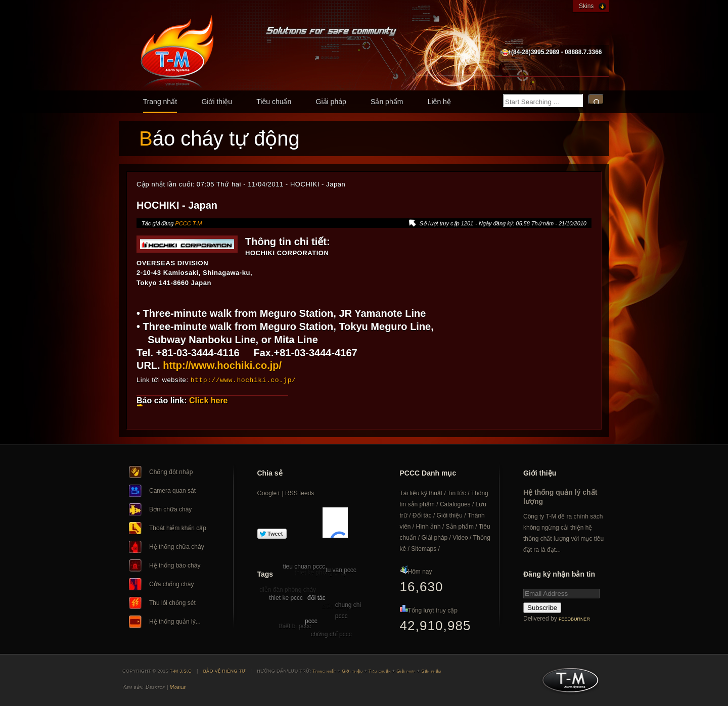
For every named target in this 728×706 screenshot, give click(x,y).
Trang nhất (160, 102)
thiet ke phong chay (321, 572)
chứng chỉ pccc (331, 634)
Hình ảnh (428, 526)
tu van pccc (341, 570)
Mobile (178, 687)
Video (460, 537)
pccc (311, 621)
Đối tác (422, 515)
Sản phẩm (387, 102)
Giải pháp (331, 102)
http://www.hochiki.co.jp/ (222, 365)
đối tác (316, 597)
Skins (586, 6)
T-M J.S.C (567, 683)
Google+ (269, 493)
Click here (208, 400)
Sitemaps (424, 548)
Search (596, 99)
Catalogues (455, 504)
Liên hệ (439, 102)
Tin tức (457, 493)
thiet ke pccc (286, 597)
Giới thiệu (217, 102)
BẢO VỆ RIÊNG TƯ (224, 671)
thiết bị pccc (295, 626)
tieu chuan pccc (304, 566)
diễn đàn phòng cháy (288, 589)
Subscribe (542, 607)
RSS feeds (300, 493)
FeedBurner (574, 619)
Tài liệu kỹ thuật (421, 493)
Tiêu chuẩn (274, 102)
